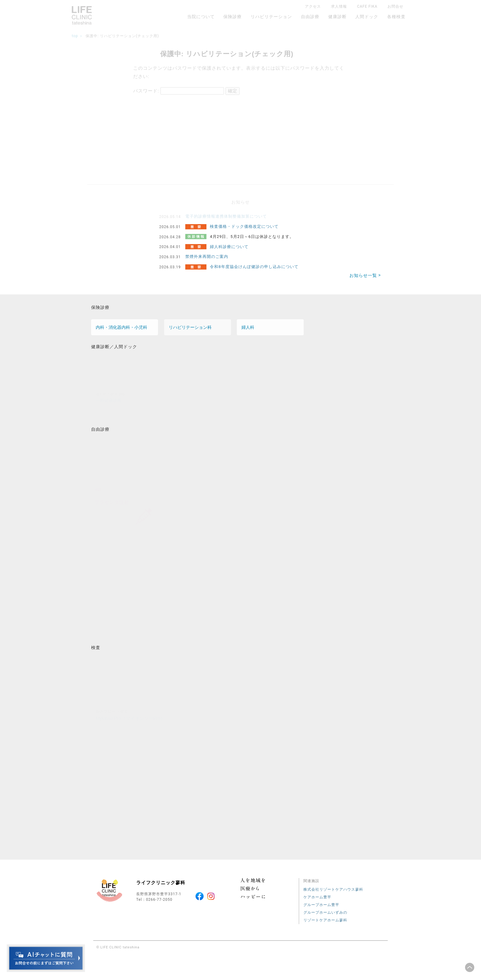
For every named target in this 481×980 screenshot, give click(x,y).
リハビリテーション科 (190, 327)
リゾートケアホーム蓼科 (325, 920)
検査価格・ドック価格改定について (244, 226)
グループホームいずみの (325, 912)
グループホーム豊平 (321, 905)
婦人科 (248, 327)
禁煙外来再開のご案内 (207, 257)
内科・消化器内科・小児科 (121, 327)
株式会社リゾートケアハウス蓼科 (333, 889)
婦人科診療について (229, 247)
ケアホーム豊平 (317, 897)
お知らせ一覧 (363, 275)
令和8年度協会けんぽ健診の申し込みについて (254, 267)
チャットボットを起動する (46, 958)
